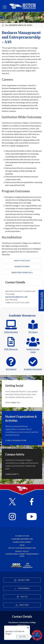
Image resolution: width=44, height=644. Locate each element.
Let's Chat (22, 637)
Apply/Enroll (22, 588)
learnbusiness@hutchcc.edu (16, 297)
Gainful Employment (22, 542)
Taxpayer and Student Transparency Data (22, 555)
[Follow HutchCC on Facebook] (32, 502)
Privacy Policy (22, 551)
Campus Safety (12, 474)
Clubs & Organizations (16, 440)
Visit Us (22, 597)
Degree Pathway (22, 267)
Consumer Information (22, 539)
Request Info (41, 300)
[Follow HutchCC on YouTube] (32, 517)
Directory (22, 605)
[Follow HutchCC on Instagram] (12, 517)
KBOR (22, 545)
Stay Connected (13, 403)
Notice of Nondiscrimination (22, 548)
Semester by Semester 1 (22, 272)
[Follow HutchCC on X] (12, 502)
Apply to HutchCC (22, 261)
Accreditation (22, 536)
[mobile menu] (5, 7)
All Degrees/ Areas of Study (17, 25)
